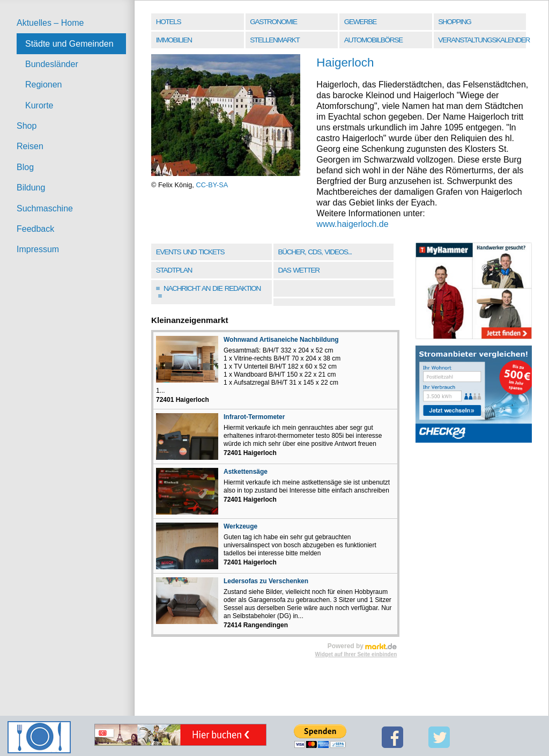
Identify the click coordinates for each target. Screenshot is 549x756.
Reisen (30, 146)
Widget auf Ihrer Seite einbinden (356, 654)
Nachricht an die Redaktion (208, 292)
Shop (27, 126)
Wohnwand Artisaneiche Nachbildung (281, 340)
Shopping (454, 22)
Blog (25, 167)
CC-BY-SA (212, 185)
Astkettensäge (246, 472)
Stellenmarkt (274, 40)
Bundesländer (52, 64)
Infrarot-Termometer (254, 417)
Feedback (35, 229)
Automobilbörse (373, 40)
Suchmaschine (45, 208)
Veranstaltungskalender (483, 40)
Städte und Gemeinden (69, 44)
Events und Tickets (190, 252)
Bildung (31, 188)
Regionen (44, 85)
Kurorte (39, 105)
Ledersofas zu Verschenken (266, 581)
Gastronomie (273, 22)
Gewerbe (360, 22)
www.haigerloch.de (352, 224)
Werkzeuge (240, 526)
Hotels (168, 22)
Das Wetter (298, 270)
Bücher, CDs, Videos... (315, 252)
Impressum (38, 249)
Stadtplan (174, 270)
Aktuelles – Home (50, 23)
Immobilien (174, 40)
